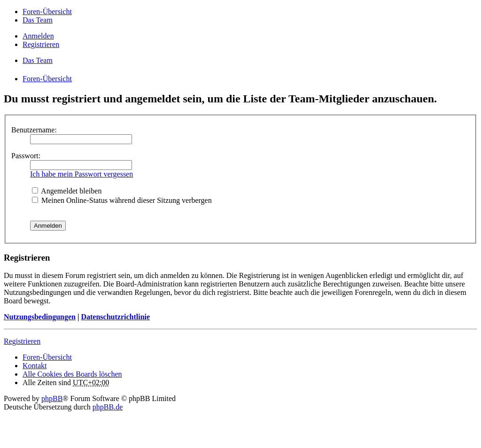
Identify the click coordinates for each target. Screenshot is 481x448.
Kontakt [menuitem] (35, 366)
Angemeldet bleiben (67, 191)
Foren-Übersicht (47, 357)
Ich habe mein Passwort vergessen (81, 174)
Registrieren (22, 341)
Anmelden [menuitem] (38, 36)
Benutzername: (34, 130)
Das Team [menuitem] (38, 20)
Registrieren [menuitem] (41, 44)
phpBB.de (108, 407)
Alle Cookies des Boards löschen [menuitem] (72, 374)
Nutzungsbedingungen (40, 317)
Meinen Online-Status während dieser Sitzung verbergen (122, 200)
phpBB (52, 398)
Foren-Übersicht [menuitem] (47, 12)
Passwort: (26, 156)
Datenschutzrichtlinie (115, 317)
